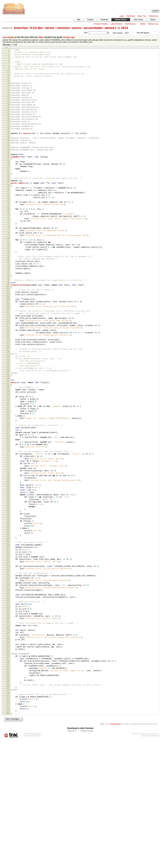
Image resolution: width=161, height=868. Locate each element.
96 (8, 318)
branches (21, 28)
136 (8, 431)
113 (8, 366)
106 (8, 346)
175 (8, 542)
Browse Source (121, 20)
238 (8, 722)
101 (8, 332)
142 (8, 448)
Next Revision (130, 24)
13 (8, 85)
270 (8, 812)
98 (8, 323)
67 (8, 237)
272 (8, 818)
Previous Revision (101, 24)
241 (8, 731)
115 (8, 371)
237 (8, 719)
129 (8, 411)
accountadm (93, 28)
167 (8, 519)
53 (8, 198)
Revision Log (153, 24)
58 (8, 212)
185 (8, 571)
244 (8, 739)
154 (8, 482)
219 (8, 669)
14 (8, 88)
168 (8, 522)
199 (8, 612)
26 (8, 122)
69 (8, 242)
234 (8, 710)
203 (8, 624)
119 (8, 383)
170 (8, 527)
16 (8, 93)
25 (8, 119)
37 (8, 153)
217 (8, 664)
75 (8, 260)
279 (8, 838)
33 (8, 142)
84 (8, 285)
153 (8, 479)
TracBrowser (115, 852)
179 (8, 554)
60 (8, 217)
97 (8, 321)
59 (8, 214)
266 (8, 801)
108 (8, 352)
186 (8, 574)
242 (8, 733)
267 (8, 804)
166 (8, 516)
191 (8, 589)
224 (8, 683)
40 (8, 161)
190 (8, 586)
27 (8, 125)
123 (8, 394)
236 (8, 716)
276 (8, 829)
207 (8, 635)
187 (8, 577)
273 (8, 821)
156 (8, 488)
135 (8, 428)
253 (8, 764)
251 (8, 758)
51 (8, 192)
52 (8, 195)
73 (8, 254)
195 (8, 600)
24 (8, 116)
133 (8, 422)
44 (8, 172)
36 (8, 150)
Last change (8, 37)
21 (8, 107)
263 (8, 792)
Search (153, 20)
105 (8, 344)
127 (8, 405)
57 (8, 209)
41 (8, 164)
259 (8, 780)
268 (8, 807)
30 (8, 133)
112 (8, 363)
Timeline (90, 20)
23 (8, 113)
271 (8, 815)
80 (8, 274)
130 (8, 414)
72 (8, 251)
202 (8, 621)
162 (8, 505)
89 (8, 298)
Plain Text (72, 859)
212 (8, 649)
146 (8, 460)
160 (8, 499)
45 (8, 174)
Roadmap (104, 20)
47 (8, 180)
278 (8, 835)
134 (8, 425)
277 (8, 832)
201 (8, 618)
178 (8, 551)
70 (8, 245)
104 (8, 341)
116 (8, 374)
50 (8, 189)
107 (8, 349)
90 (8, 301)
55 (8, 203)
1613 (124, 28)
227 (8, 691)
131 (8, 417)
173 (8, 536)
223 (8, 680)
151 (8, 473)
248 (8, 750)
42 (8, 166)
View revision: (118, 33)
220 (8, 672)
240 (8, 728)
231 (8, 702)
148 (8, 465)
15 (8, 90)
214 (8, 655)
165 (8, 514)
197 (8, 606)
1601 (41, 37)
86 (8, 290)
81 (8, 276)
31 (8, 136)
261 (8, 786)
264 (8, 795)
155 (8, 485)
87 (8, 293)
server (50, 28)
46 (8, 177)
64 (8, 229)
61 (8, 220)
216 (8, 661)
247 (8, 747)
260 (8, 783)
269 (8, 810)
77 (8, 265)
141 (8, 445)
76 (8, 262)
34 (8, 145)
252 (8, 761)
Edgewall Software (33, 863)
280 (8, 841)
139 (8, 440)
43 (8, 169)
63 (8, 226)
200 (8, 615)
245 (8, 741)
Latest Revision (116, 24)
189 (8, 583)
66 (8, 234)
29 (8, 131)
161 (8, 502)
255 (8, 769)
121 (8, 389)
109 (8, 355)
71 (8, 248)
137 (8, 434)
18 (8, 99)
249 (8, 753)
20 (8, 104)
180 (8, 557)
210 (8, 643)
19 (8, 101)
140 (8, 442)
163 (8, 508)
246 (8, 744)
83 (8, 282)
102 (8, 335)
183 (8, 565)
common (63, 28)
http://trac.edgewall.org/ (150, 863)
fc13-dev (36, 28)
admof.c (111, 28)
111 (8, 360)
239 (8, 725)
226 (8, 688)
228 (8, 694)
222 (8, 677)
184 (8, 568)
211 (8, 646)
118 (8, 380)
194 (8, 597)
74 (8, 257)
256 (8, 772)
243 (8, 736)
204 (8, 626)
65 (8, 231)
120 (8, 386)
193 (8, 594)
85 (8, 287)
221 (8, 674)
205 (8, 629)
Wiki (78, 20)
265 (8, 798)
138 (8, 437)
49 (8, 186)
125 (8, 400)
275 (8, 826)
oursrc (77, 28)
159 (8, 496)
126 (8, 403)
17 (8, 96)
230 (8, 699)
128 (8, 408)
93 (8, 310)
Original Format (87, 859)
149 (8, 468)
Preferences (153, 16)
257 (8, 775)
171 (8, 530)
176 (8, 545)
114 (8, 368)
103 (8, 338)
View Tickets (138, 20)
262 (8, 789)
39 (8, 158)
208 (8, 637)
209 (8, 640)
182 (8, 562)
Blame (143, 24)
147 (8, 462)
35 (8, 148)
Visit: (86, 33)
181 (8, 559)
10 (8, 76)
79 (8, 271)
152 (8, 476)
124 (8, 397)
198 (8, 609)
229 (8, 697)
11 (8, 79)
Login (122, 16)
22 (8, 110)
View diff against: (148, 33)
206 (8, 632)
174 (8, 539)
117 (8, 377)
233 (8, 707)
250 (8, 756)
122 (8, 392)
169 (8, 525)
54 (8, 201)
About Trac (142, 16)
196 (8, 603)
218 (8, 666)
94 (8, 313)
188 (8, 580)
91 (8, 304)
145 (8, 457)
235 (8, 713)
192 (8, 592)
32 (8, 139)
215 (8, 658)
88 (8, 296)
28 (8, 128)
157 (8, 491)
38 (8, 155)
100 (8, 329)
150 (8, 471)
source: (8, 28)
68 (8, 239)
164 (8, 511)
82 (8, 279)
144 (8, 454)
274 (8, 823)
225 (8, 686)
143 (8, 451)
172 (8, 533)
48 (8, 183)
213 (8, 652)
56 (8, 206)
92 (8, 307)
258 (8, 778)
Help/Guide (131, 16)
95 (8, 315)
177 (8, 548)
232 (8, 705)
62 (8, 223)
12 (8, 82)
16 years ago (69, 37)
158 (8, 494)
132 (8, 420)
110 (8, 358)
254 (8, 767)
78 (8, 268)
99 (8, 326)
